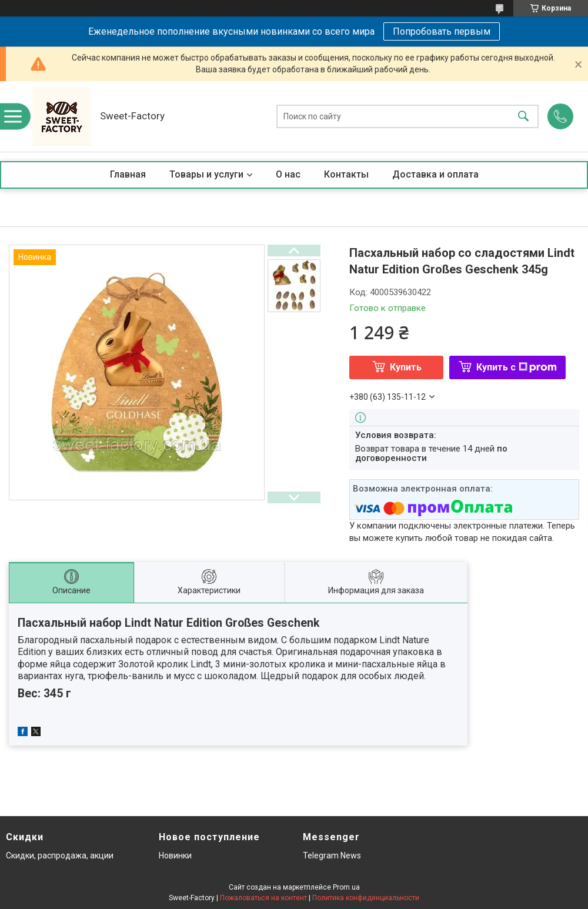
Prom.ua (346, 887)
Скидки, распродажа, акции (60, 855)
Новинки (175, 855)
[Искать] (523, 117)
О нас (288, 174)
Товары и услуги (206, 174)
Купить (406, 367)
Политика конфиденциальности (366, 898)
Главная (128, 174)
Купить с (517, 367)
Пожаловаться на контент (263, 898)
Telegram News (332, 855)
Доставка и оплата (435, 174)
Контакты (346, 174)
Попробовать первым (442, 31)
